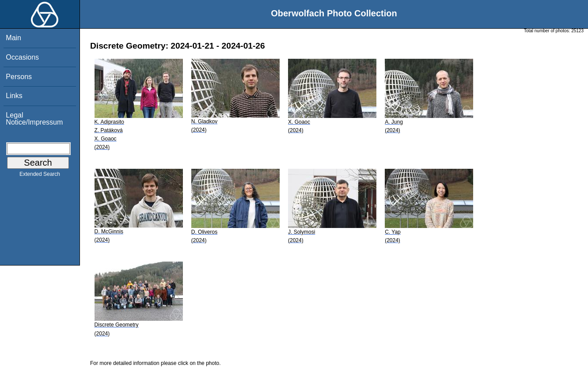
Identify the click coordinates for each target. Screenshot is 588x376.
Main (13, 38)
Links (14, 96)
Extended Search (40, 176)
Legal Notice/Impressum (34, 119)
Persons (19, 77)
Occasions (22, 57)
